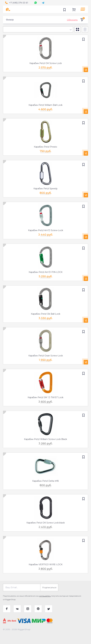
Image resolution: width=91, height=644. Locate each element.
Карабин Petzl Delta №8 (46, 481)
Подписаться (49, 587)
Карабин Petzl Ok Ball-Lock (46, 314)
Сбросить (72, 20)
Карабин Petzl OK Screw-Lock (46, 63)
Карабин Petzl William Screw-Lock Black (46, 439)
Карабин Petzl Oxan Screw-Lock (46, 356)
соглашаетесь (45, 596)
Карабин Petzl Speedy (46, 189)
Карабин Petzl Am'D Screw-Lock (46, 230)
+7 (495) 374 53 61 (19, 3)
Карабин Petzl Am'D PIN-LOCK (46, 272)
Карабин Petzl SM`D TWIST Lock (46, 397)
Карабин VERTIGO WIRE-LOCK (46, 564)
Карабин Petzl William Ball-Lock (46, 105)
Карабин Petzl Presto (46, 147)
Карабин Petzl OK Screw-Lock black (46, 523)
